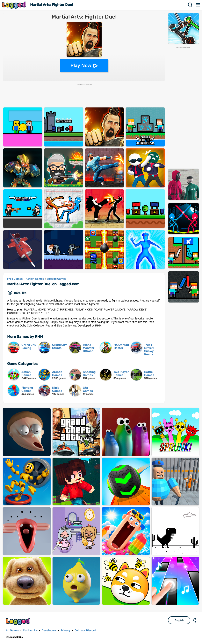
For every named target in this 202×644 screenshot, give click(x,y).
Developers (49, 630)
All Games (12, 630)
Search (190, 5)
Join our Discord (85, 630)
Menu (198, 5)
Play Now (81, 65)
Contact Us (30, 630)
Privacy (65, 630)
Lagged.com (18, 621)
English (179, 620)
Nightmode (195, 620)
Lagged (15, 5)
